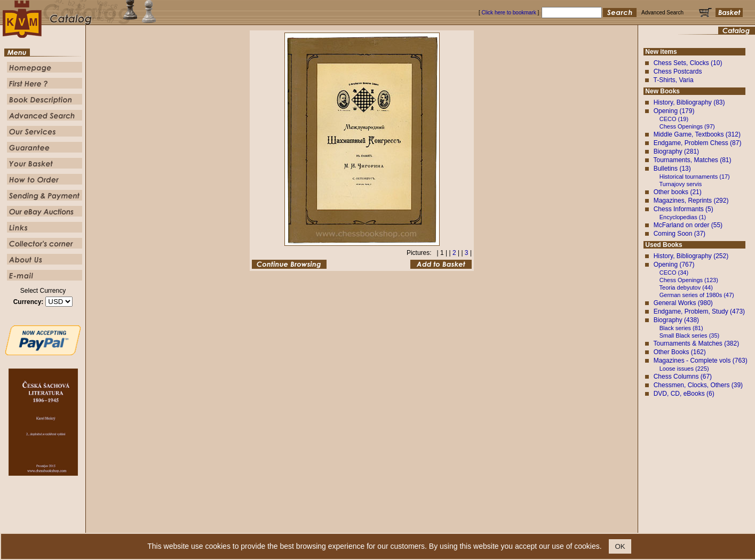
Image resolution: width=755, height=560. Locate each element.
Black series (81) (681, 328)
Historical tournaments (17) (695, 177)
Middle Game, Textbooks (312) (697, 134)
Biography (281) (676, 151)
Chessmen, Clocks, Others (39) (698, 385)
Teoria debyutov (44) (686, 287)
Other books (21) (678, 192)
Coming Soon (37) (679, 234)
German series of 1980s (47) (697, 295)
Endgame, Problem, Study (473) (699, 311)
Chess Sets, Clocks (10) (688, 63)
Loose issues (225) (684, 369)
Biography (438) (676, 320)
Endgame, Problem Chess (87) (698, 143)
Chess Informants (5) (684, 209)
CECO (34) (674, 273)
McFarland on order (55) (688, 225)
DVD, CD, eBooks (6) (684, 394)
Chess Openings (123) (689, 280)
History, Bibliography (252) (691, 256)
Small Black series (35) (689, 335)
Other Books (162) (680, 352)
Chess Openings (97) (687, 126)
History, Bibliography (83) (689, 102)
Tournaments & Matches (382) (696, 343)
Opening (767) (674, 265)
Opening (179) (674, 111)
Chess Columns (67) (683, 377)
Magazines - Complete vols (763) (701, 361)
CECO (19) (674, 119)
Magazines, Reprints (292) (691, 201)
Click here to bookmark (508, 13)
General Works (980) (683, 303)
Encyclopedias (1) (683, 217)
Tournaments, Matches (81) (692, 160)
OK (620, 546)
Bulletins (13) (672, 169)
